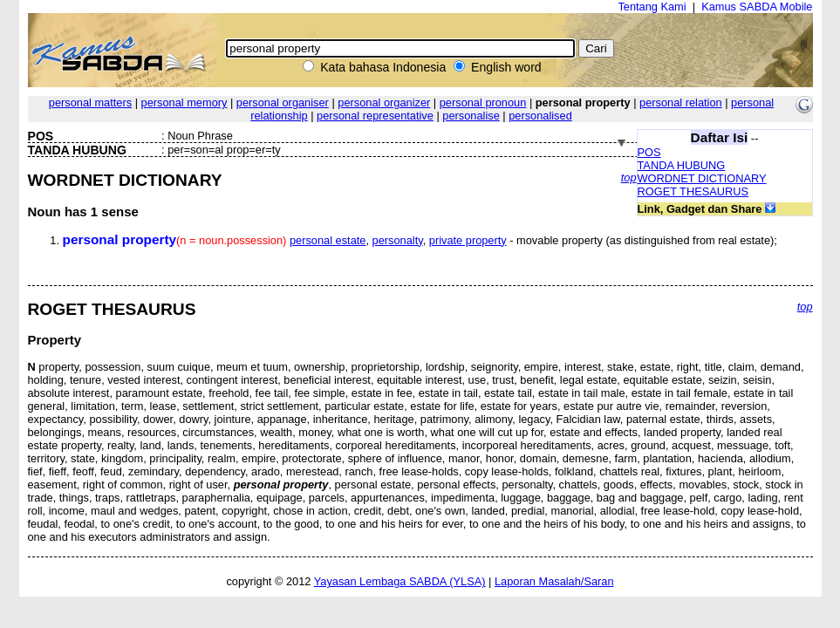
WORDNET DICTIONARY (702, 178)
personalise (471, 116)
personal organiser (283, 102)
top (629, 177)
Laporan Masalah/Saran (554, 581)
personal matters (90, 102)
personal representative (375, 116)
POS (649, 152)
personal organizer (384, 102)
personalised (540, 116)
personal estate (328, 240)
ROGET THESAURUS (693, 191)
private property (468, 240)
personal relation (681, 102)
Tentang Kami (652, 7)
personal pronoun (483, 102)
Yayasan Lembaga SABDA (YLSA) (400, 581)
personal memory (184, 102)
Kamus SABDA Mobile (757, 7)
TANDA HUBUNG (682, 165)
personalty (398, 240)
